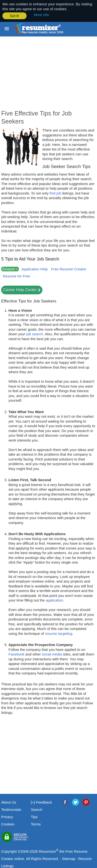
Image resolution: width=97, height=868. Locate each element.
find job (55, 193)
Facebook (16, 654)
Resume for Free (17, 276)
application (54, 600)
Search (37, 809)
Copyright (9, 851)
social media (52, 654)
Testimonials (11, 809)
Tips (34, 817)
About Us (9, 802)
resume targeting (59, 633)
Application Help (35, 269)
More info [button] (41, 15)
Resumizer (47, 851)
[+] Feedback (41, 802)
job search (34, 334)
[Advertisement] (48, 76)
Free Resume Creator (69, 269)
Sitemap (69, 858)
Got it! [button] (14, 16)
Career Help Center (20, 289)
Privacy (7, 817)
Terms (36, 824)
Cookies (8, 824)
